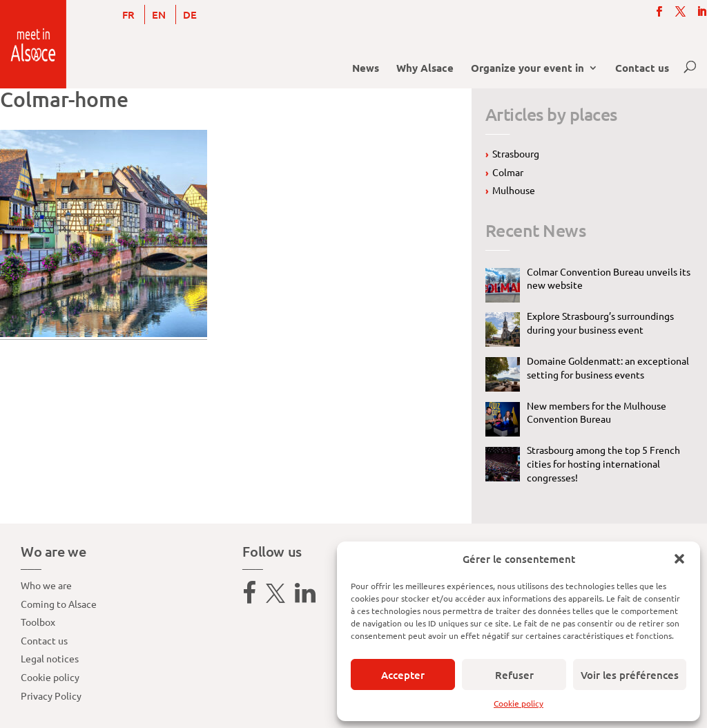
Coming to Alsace (59, 604)
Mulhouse (514, 190)
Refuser (514, 675)
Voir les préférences (630, 675)
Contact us (642, 69)
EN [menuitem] (159, 15)
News (366, 69)
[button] (679, 559)
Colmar (508, 172)
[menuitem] (128, 15)
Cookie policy (519, 703)
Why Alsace (425, 69)
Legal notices (50, 658)
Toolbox (38, 622)
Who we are (46, 585)
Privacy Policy (51, 696)
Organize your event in (527, 69)
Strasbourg (516, 153)
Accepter (403, 675)
